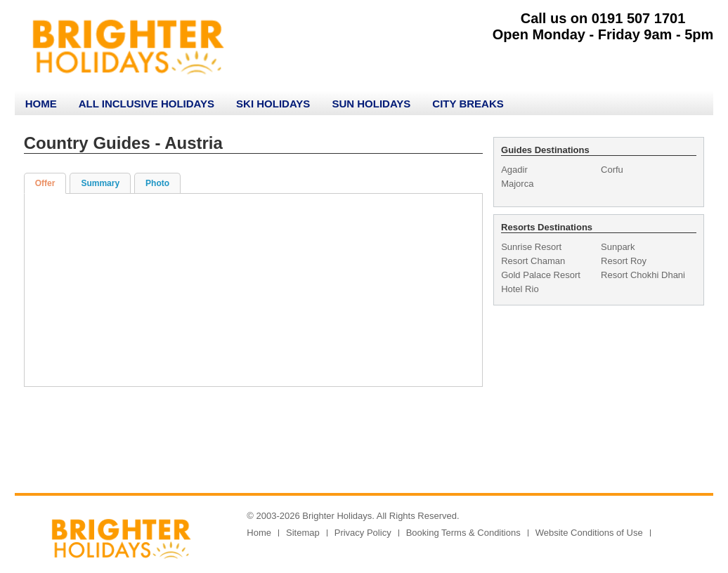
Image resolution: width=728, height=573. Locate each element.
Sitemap (303, 533)
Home (41, 104)
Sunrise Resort (531, 247)
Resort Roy (624, 261)
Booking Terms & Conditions (463, 533)
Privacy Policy (363, 533)
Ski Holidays (273, 104)
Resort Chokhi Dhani (643, 275)
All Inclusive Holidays (147, 104)
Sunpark (618, 247)
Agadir (514, 170)
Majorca (517, 184)
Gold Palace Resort (541, 275)
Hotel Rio (520, 289)
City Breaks (468, 104)
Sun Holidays (371, 104)
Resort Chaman (533, 261)
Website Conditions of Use (589, 533)
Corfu (612, 170)
